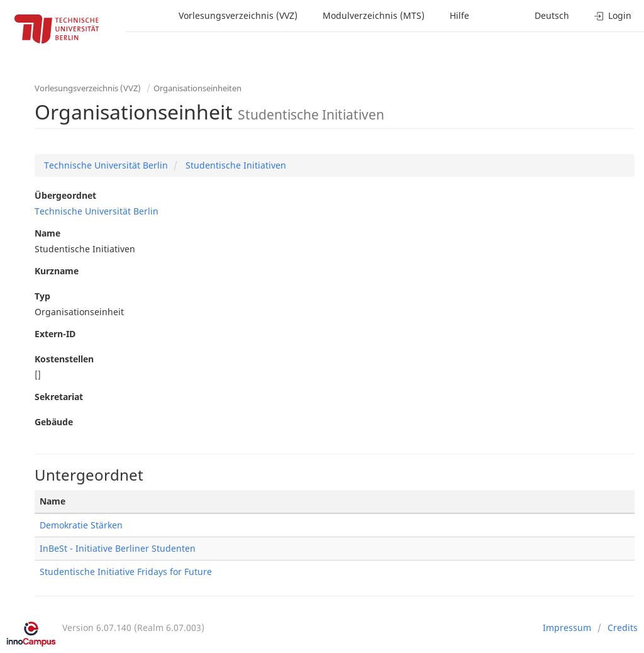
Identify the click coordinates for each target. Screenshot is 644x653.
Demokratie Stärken (81, 525)
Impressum (567, 628)
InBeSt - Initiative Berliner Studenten (118, 548)
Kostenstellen (64, 359)
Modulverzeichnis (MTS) (374, 15)
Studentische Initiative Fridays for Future (126, 572)
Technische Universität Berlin (106, 165)
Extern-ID (55, 334)
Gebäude (54, 422)
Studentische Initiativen (235, 165)
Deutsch (552, 15)
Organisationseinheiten (197, 88)
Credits (623, 628)
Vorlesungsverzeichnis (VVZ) (238, 15)
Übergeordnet (65, 195)
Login (613, 15)
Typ (42, 296)
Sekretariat (59, 397)
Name (47, 233)
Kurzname (57, 271)
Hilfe (459, 15)
